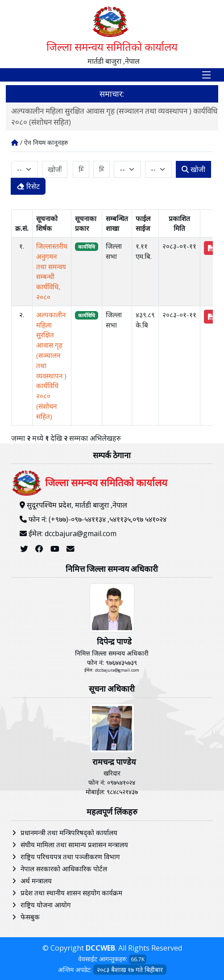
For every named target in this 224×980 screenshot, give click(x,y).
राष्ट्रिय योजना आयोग (46, 905)
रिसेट (28, 186)
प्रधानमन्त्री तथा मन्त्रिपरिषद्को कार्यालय (69, 832)
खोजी (193, 169)
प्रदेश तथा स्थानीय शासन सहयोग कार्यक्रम (71, 893)
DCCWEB (100, 948)
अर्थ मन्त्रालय (36, 881)
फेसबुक (30, 917)
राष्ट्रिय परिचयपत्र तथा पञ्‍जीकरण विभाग (70, 857)
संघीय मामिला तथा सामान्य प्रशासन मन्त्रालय (74, 845)
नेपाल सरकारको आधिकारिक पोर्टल (64, 869)
